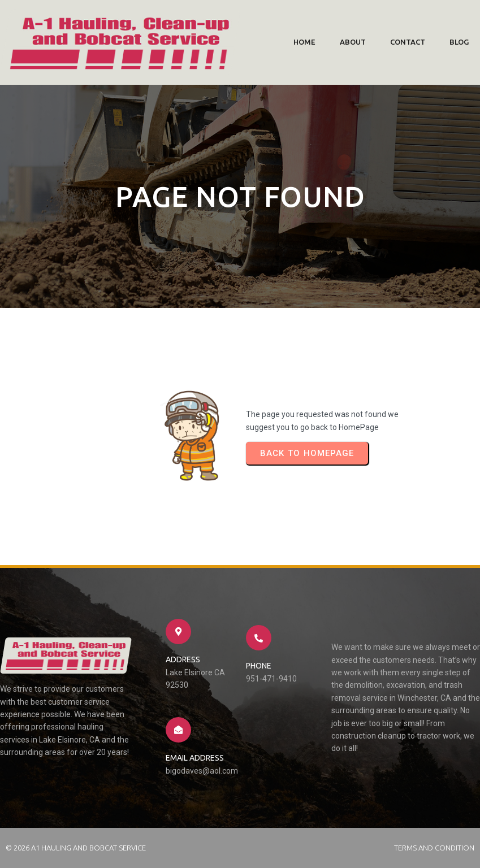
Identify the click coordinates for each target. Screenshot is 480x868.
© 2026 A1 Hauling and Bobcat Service (76, 848)
